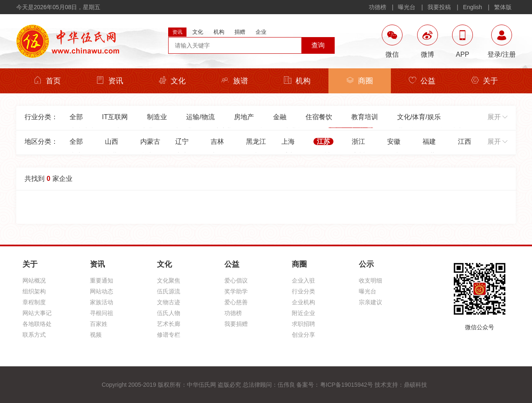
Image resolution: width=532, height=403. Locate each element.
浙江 (358, 141)
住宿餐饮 (319, 117)
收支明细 (370, 280)
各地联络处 (37, 324)
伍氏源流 (169, 291)
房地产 (244, 117)
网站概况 (34, 280)
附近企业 (303, 313)
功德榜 (378, 7)
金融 (280, 117)
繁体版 (503, 7)
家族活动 (102, 302)
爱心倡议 (236, 280)
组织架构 (34, 291)
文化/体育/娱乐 (419, 117)
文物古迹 (169, 302)
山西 (112, 141)
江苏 (323, 141)
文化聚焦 (169, 280)
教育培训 (365, 117)
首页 (47, 81)
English (472, 7)
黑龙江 (256, 141)
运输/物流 (200, 117)
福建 (429, 141)
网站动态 (102, 291)
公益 (422, 81)
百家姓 (99, 324)
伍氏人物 (169, 313)
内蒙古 (150, 141)
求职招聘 (303, 324)
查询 (318, 45)
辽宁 (182, 141)
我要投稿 (439, 7)
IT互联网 (115, 117)
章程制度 (34, 302)
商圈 (360, 81)
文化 (172, 81)
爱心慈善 (236, 302)
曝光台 (407, 7)
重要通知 (102, 280)
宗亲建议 (370, 302)
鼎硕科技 (415, 385)
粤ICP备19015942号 (347, 385)
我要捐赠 (236, 324)
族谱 (235, 81)
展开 (497, 117)
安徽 (394, 141)
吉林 (217, 141)
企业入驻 (303, 280)
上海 (288, 141)
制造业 (157, 117)
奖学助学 (236, 291)
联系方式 (34, 335)
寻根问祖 (102, 313)
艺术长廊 (169, 324)
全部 (76, 117)
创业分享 (303, 335)
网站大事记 (37, 313)
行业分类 (303, 291)
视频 (96, 335)
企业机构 (303, 302)
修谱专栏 (169, 335)
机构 (297, 81)
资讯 (110, 81)
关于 (485, 81)
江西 (465, 141)
